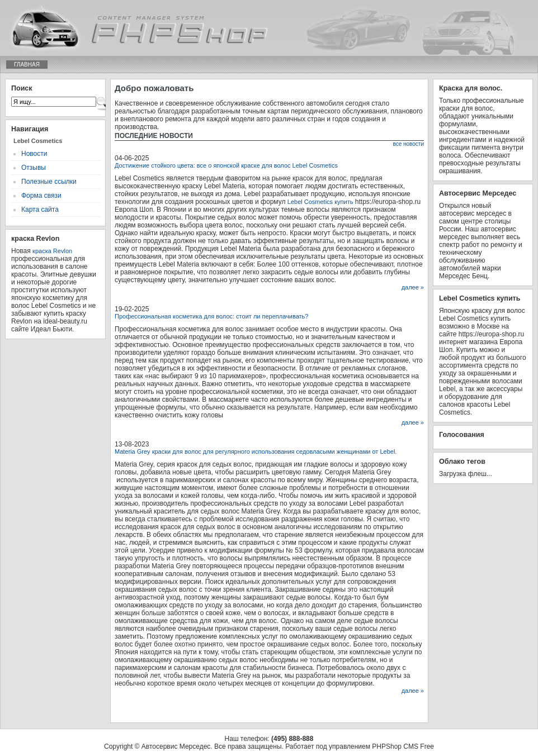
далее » (413, 287)
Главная (27, 65)
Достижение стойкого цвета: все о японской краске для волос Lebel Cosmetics (226, 165)
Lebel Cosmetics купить (320, 202)
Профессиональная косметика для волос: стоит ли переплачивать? (211, 316)
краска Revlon (52, 251)
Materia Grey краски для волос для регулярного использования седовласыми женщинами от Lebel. (256, 451)
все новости (408, 144)
